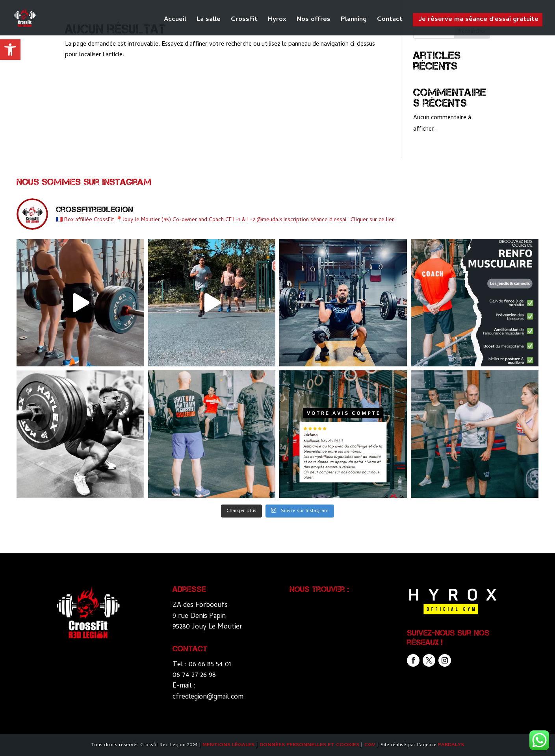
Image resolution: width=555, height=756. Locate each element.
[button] (10, 50)
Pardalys (451, 745)
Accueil (175, 21)
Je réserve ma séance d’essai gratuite (479, 20)
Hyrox (277, 21)
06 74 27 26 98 (194, 676)
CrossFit (244, 21)
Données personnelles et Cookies (309, 745)
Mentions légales (228, 745)
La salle (209, 21)
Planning (354, 21)
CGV (370, 745)
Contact (390, 21)
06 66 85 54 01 (210, 665)
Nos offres (314, 21)
